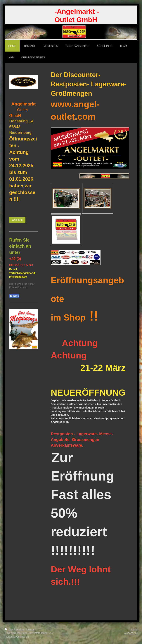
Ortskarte (17, 220)
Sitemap (31, 629)
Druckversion (14, 629)
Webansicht (131, 633)
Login (134, 629)
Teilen (14, 296)
